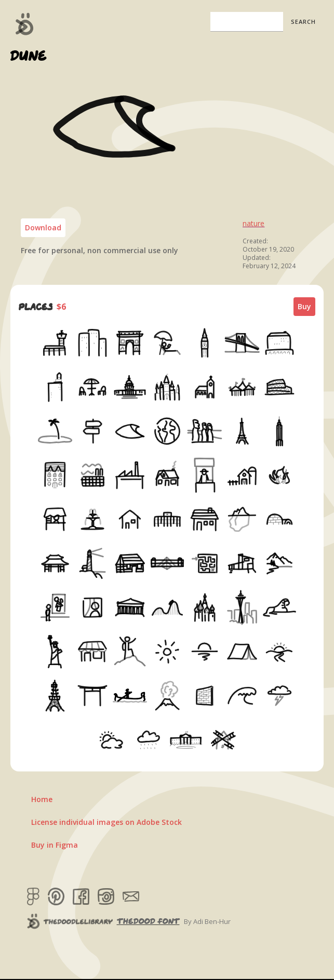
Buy (304, 306)
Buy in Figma (55, 845)
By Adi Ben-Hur (207, 921)
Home (42, 799)
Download (43, 227)
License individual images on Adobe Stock (106, 822)
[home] (22, 24)
